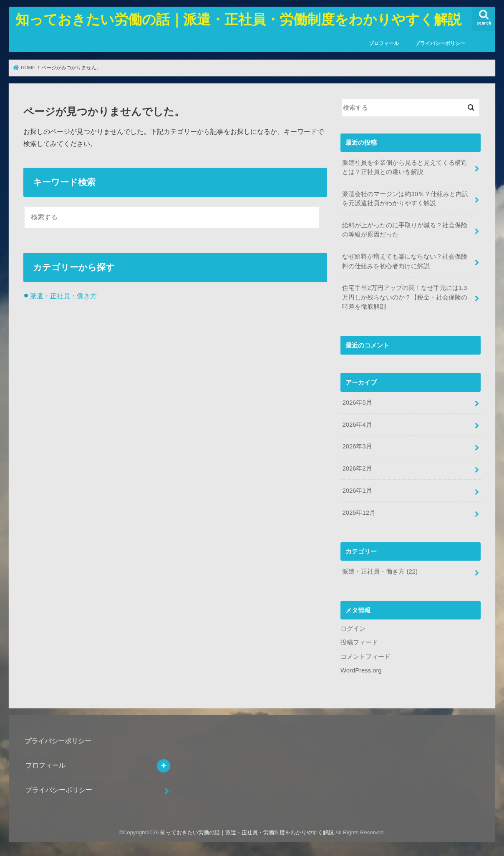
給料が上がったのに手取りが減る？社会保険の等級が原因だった (405, 230)
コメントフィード (365, 657)
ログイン (353, 629)
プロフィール (384, 43)
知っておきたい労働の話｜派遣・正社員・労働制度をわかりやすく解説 (238, 19)
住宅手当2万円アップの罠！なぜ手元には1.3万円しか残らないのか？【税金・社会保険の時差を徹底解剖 (405, 297)
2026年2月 (357, 468)
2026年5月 (357, 403)
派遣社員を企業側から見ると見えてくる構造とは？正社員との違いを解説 (405, 167)
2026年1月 (357, 491)
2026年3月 (357, 446)
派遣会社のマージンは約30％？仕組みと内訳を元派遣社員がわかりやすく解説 (405, 199)
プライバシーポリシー (440, 43)
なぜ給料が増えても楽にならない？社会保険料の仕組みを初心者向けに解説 (405, 261)
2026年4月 (357, 425)
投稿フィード (359, 642)
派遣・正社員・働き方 (63, 296)
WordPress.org (361, 670)
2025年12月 (359, 513)
